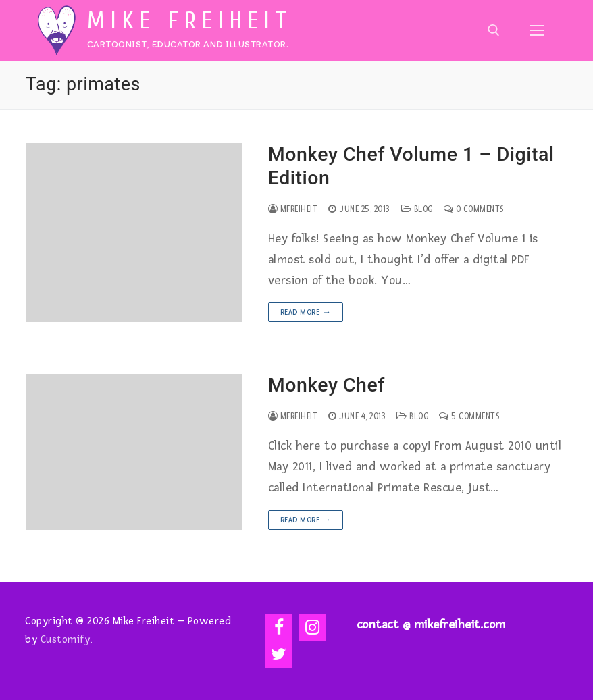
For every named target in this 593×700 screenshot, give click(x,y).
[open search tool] (494, 30)
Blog (417, 209)
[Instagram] (313, 627)
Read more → (306, 312)
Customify (66, 640)
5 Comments (469, 416)
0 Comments (474, 209)
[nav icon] (537, 30)
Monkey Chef (327, 385)
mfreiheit (293, 209)
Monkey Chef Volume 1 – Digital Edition (411, 166)
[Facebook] (279, 627)
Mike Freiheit (190, 21)
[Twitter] (279, 654)
